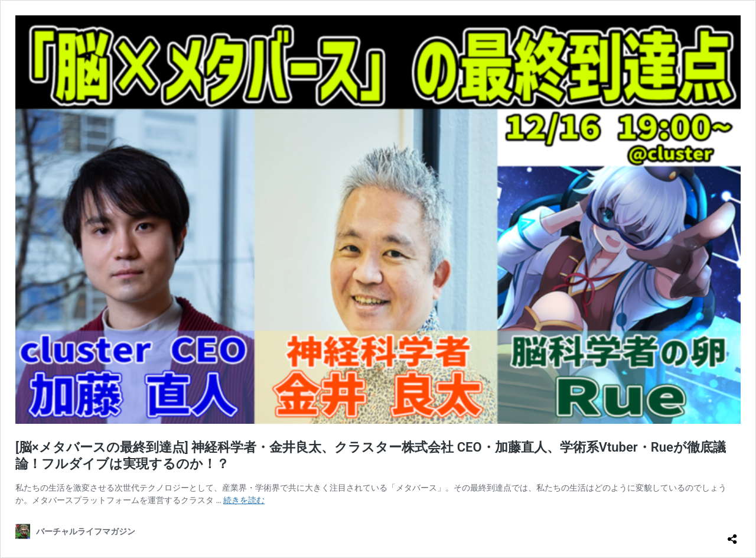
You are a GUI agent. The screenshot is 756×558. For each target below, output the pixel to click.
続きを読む (244, 500)
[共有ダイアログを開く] (732, 534)
